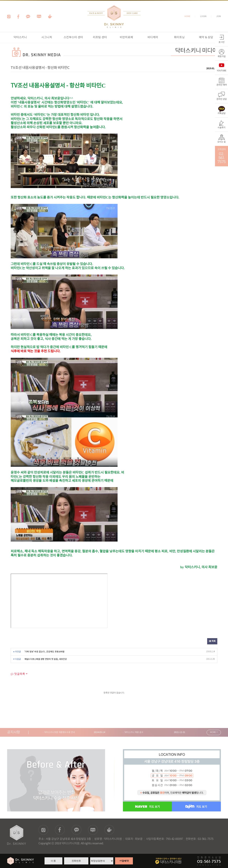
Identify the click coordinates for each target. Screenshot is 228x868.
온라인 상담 (222, 99)
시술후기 (222, 128)
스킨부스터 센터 (73, 37)
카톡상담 (222, 113)
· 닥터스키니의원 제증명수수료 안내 (59, 732)
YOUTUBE (222, 71)
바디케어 (153, 37)
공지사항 (14, 732)
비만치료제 (126, 37)
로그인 (221, 42)
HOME (187, 16)
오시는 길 (221, 142)
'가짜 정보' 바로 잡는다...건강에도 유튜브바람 (44, 652)
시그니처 (47, 37)
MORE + (214, 732)
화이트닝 (179, 37)
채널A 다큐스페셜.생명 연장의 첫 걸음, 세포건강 (46, 659)
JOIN (219, 16)
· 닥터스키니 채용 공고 (133, 732)
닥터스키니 (20, 37)
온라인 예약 (222, 85)
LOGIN (203, 16)
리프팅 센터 (100, 37)
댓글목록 (18, 674)
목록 (212, 641)
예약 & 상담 (206, 37)
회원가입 (222, 56)
